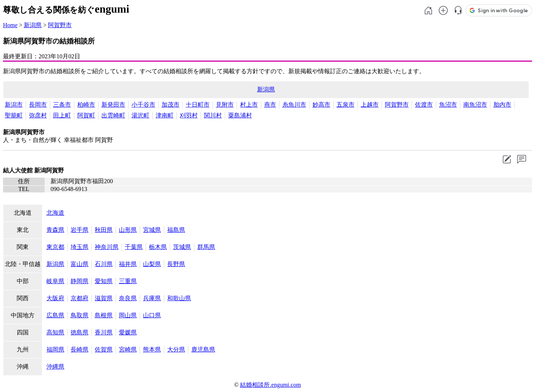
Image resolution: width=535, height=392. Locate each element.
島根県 (104, 315)
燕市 (270, 105)
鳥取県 (80, 315)
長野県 (176, 264)
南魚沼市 (475, 105)
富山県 (80, 264)
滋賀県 (104, 298)
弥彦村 (38, 115)
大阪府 (55, 298)
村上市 (249, 105)
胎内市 (502, 105)
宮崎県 (128, 349)
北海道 (55, 213)
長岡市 (38, 105)
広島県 (55, 315)
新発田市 (113, 105)
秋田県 (104, 230)
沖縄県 (55, 367)
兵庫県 (152, 298)
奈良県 (128, 298)
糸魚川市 (294, 105)
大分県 (176, 349)
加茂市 (171, 105)
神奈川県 (107, 247)
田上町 (62, 115)
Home (10, 25)
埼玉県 (80, 247)
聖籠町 (14, 115)
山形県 (128, 230)
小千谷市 (143, 105)
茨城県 (182, 247)
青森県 (55, 230)
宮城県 (152, 230)
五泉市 (346, 105)
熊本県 (152, 349)
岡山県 (128, 315)
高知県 (55, 332)
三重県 (128, 281)
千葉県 (134, 247)
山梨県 (152, 264)
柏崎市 (86, 105)
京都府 (80, 298)
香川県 (104, 332)
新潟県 (33, 25)
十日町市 (198, 105)
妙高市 (321, 105)
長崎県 (80, 349)
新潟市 (14, 105)
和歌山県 (179, 298)
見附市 (225, 105)
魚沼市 (448, 105)
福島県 (176, 230)
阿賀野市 (60, 25)
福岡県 (55, 349)
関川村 (213, 115)
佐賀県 (104, 349)
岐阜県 (55, 281)
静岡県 (80, 281)
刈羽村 (189, 115)
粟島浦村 (240, 115)
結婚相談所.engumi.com (270, 385)
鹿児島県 (203, 349)
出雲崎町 (113, 115)
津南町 (165, 115)
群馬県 (206, 247)
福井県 (128, 264)
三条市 (62, 105)
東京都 (55, 247)
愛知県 (104, 281)
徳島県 (80, 332)
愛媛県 (128, 332)
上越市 (370, 105)
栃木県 (158, 247)
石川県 (104, 264)
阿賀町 (86, 115)
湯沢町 (140, 115)
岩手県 (80, 230)
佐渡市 (424, 105)
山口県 (152, 315)
